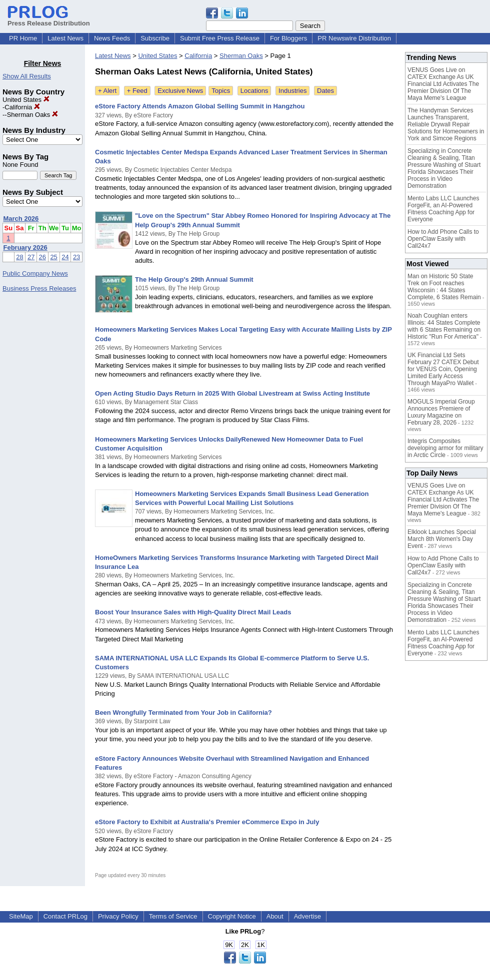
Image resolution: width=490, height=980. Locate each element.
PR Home (23, 38)
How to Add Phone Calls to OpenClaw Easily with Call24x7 (443, 239)
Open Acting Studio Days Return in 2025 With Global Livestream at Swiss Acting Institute (232, 393)
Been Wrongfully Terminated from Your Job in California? (183, 713)
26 (42, 257)
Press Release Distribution (49, 19)
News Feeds (112, 38)
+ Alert (107, 91)
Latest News (65, 38)
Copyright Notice (232, 916)
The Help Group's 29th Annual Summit (194, 279)
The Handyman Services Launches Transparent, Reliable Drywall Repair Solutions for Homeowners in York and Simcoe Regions (446, 124)
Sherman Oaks (32, 115)
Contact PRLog (65, 916)
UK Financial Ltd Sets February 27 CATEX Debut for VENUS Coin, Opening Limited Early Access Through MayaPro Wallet (443, 369)
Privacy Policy (118, 916)
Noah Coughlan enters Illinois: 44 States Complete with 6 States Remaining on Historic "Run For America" (444, 326)
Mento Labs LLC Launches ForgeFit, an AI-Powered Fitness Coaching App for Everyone (443, 209)
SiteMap (21, 916)
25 (53, 257)
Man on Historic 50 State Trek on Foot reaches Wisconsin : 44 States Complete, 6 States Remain (444, 287)
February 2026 (25, 247)
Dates (325, 91)
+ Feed (137, 91)
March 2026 (21, 219)
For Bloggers (288, 38)
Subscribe (155, 38)
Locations (254, 91)
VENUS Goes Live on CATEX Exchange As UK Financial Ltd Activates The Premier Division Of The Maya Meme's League (443, 84)
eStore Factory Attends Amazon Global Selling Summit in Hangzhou (200, 106)
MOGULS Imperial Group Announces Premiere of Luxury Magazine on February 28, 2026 (441, 412)
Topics (221, 91)
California (22, 107)
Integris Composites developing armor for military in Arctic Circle (445, 448)
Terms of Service (173, 916)
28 (19, 257)
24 (65, 257)
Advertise (307, 916)
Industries (292, 91)
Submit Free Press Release (220, 38)
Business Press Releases (39, 288)
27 (31, 257)
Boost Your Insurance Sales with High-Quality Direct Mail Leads (193, 612)
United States (26, 100)
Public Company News (35, 273)
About (275, 916)
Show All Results (27, 76)
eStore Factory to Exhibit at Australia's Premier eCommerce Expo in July (207, 822)
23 (76, 257)
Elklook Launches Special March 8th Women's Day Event (442, 539)
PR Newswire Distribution (354, 38)
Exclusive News (180, 91)
